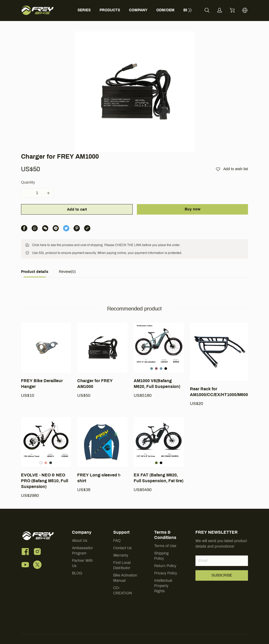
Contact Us (122, 548)
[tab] (35, 273)
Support (121, 533)
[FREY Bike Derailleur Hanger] (46, 361)
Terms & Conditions (165, 535)
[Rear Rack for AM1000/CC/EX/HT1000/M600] (219, 365)
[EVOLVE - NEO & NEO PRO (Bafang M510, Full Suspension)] (46, 458)
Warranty (121, 556)
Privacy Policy (166, 573)
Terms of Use (165, 546)
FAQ (117, 541)
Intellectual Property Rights (163, 586)
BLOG (77, 573)
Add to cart (77, 209)
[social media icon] (25, 553)
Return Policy (165, 566)
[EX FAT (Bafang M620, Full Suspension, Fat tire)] (159, 455)
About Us (80, 541)
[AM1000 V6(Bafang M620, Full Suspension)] (159, 361)
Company (82, 533)
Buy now (193, 209)
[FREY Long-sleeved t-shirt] (102, 455)
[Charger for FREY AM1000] (102, 361)
